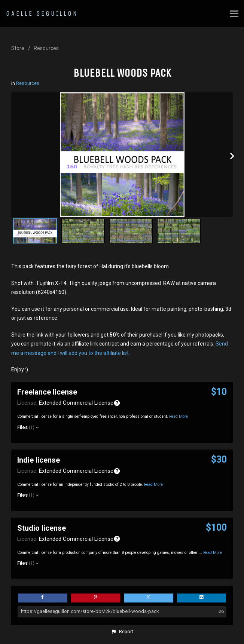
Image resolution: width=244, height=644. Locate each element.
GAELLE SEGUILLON (42, 13)
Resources (46, 48)
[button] (122, 632)
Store (18, 48)
